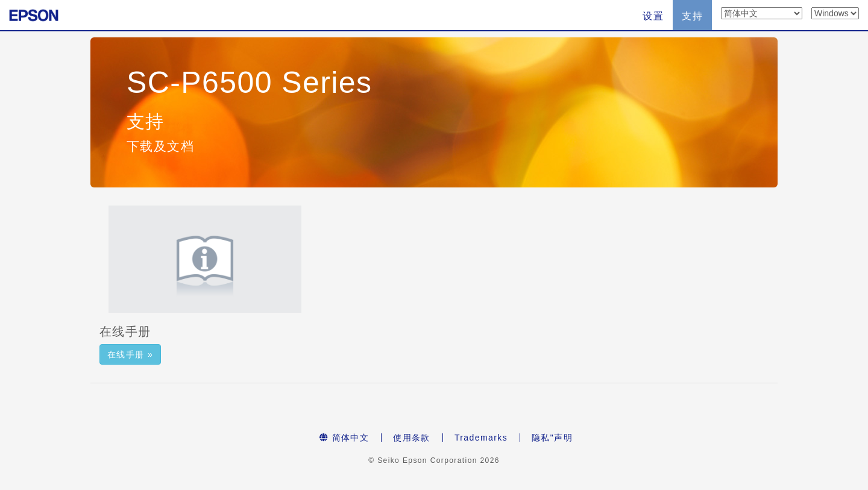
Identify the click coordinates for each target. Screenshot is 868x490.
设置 (653, 16)
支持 (692, 16)
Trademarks (481, 438)
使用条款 (412, 438)
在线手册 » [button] (130, 354)
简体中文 (344, 438)
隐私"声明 (552, 438)
